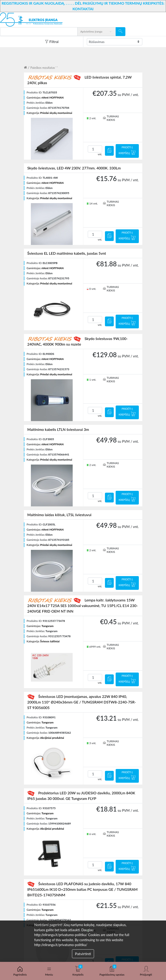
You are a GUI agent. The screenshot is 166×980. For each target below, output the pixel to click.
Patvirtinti (83, 954)
